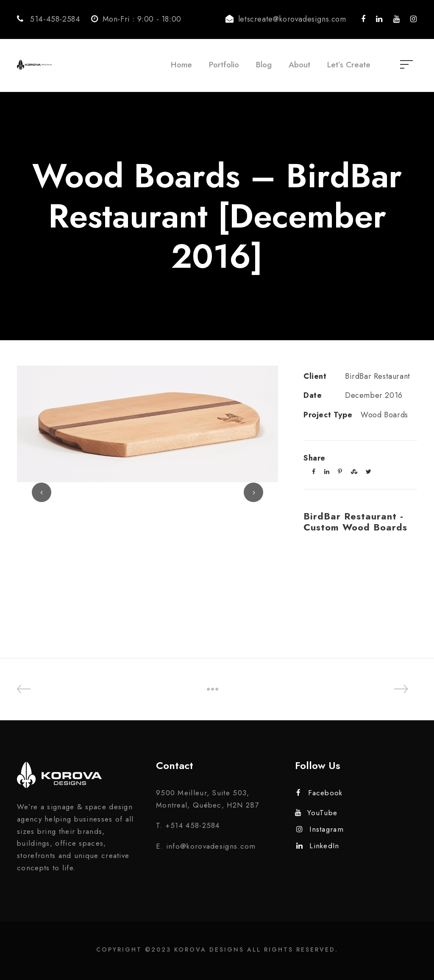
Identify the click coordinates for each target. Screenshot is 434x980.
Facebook (320, 793)
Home (181, 65)
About (299, 65)
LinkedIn (318, 846)
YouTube (316, 813)
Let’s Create (349, 65)
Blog (264, 65)
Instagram (320, 829)
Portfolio (224, 65)
